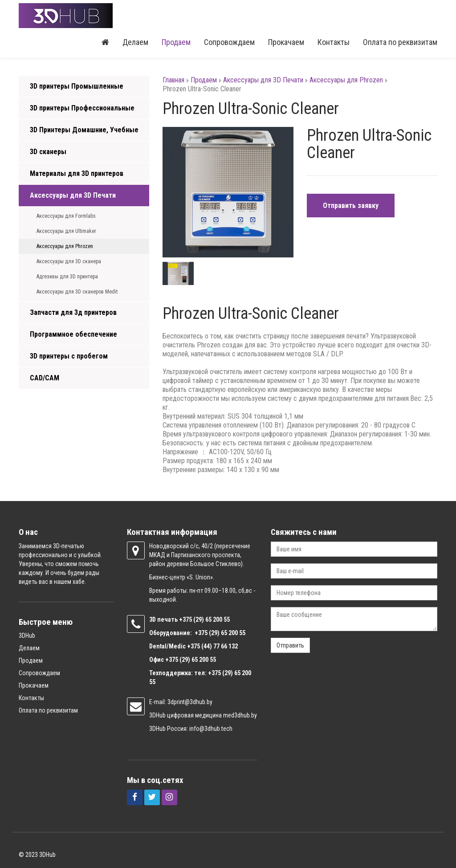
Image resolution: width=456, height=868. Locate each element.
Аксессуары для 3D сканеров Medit (77, 292)
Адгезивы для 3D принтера (67, 277)
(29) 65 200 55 (212, 619)
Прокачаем (286, 42)
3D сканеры (48, 152)
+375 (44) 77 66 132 (212, 646)
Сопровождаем (229, 42)
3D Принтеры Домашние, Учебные (84, 130)
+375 (186, 619)
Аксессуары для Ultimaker (66, 231)
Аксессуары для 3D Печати (73, 195)
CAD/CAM (45, 378)
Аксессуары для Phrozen (65, 246)
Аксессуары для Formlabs (66, 216)
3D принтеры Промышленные (77, 86)
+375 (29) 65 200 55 (191, 660)
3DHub (27, 636)
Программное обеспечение (73, 334)
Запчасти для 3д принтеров (73, 312)
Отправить (290, 645)
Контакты (334, 42)
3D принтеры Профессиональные (82, 108)
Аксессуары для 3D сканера (69, 261)
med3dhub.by (240, 715)
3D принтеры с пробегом (69, 356)
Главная (173, 80)
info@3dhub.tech (211, 729)
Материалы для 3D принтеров (77, 173)
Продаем (176, 42)
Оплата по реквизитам (400, 42)
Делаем (135, 42)
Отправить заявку (351, 206)
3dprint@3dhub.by (190, 702)
